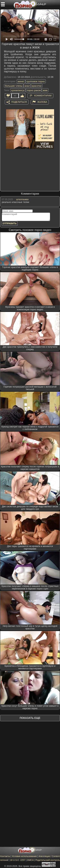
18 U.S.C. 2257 (18, 860)
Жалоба (42, 102)
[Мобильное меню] (3, 4)
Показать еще (30, 718)
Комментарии (43, 95)
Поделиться (19, 102)
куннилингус (18, 90)
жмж (45, 90)
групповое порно (36, 81)
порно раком (34, 90)
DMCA (30, 860)
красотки (37, 86)
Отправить (10, 223)
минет (21, 81)
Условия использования (24, 856)
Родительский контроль (48, 860)
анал (27, 86)
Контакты (5, 856)
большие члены (14, 86)
